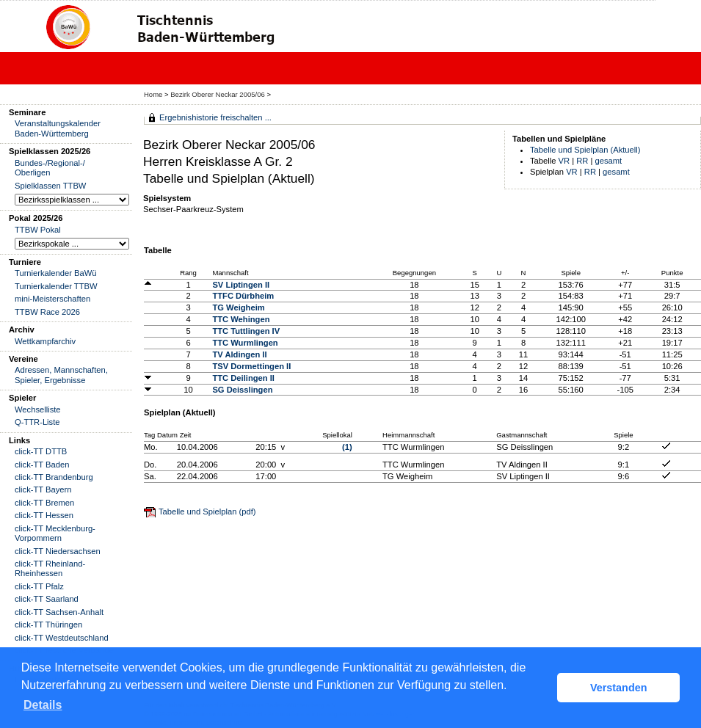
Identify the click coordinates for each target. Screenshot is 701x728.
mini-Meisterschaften (52, 299)
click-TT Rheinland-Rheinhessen (50, 568)
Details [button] (43, 705)
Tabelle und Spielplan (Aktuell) (585, 150)
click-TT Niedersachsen (58, 551)
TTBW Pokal (38, 230)
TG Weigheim (238, 307)
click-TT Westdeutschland (62, 638)
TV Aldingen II (239, 354)
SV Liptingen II (241, 285)
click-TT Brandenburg (54, 477)
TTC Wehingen (241, 319)
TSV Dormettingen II (251, 366)
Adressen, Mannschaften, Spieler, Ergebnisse (61, 375)
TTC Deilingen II (243, 378)
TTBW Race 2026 (47, 312)
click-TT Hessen (44, 515)
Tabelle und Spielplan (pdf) (207, 512)
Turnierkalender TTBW (56, 286)
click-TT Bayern (43, 489)
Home (153, 94)
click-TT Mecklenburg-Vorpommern (55, 533)
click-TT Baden (42, 465)
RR (582, 161)
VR (564, 161)
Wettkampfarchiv (45, 341)
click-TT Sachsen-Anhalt (59, 612)
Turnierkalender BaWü (56, 273)
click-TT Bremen (44, 503)
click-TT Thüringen (48, 625)
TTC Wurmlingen (245, 343)
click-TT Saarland (47, 599)
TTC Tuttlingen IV (246, 331)
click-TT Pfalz (39, 586)
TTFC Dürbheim (243, 296)
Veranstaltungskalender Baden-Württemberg (58, 128)
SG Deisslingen (242, 390)
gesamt (609, 161)
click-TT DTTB (41, 451)
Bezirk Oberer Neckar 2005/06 (218, 94)
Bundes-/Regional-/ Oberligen (50, 168)
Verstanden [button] (619, 688)
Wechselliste (38, 409)
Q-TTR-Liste (37, 422)
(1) (347, 447)
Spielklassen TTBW (50, 186)
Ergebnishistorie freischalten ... (215, 117)
